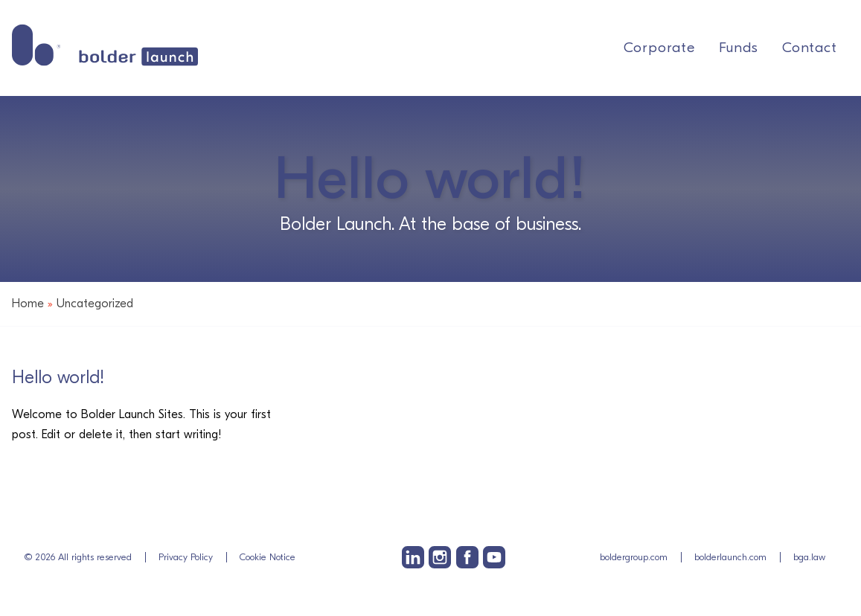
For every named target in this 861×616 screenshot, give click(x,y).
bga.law (809, 557)
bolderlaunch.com (730, 557)
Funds (739, 48)
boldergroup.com (634, 557)
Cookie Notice (268, 557)
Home (28, 304)
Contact (810, 48)
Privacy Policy (186, 557)
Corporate (659, 48)
